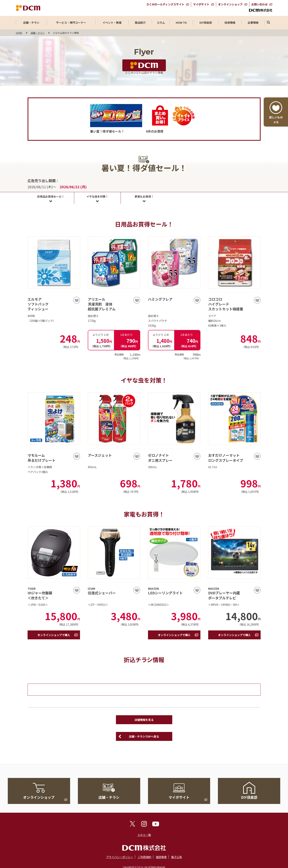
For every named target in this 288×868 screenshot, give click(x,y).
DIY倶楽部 (206, 23)
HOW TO (181, 23)
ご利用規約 (144, 857)
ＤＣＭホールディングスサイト (165, 4)
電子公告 (177, 857)
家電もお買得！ (144, 196)
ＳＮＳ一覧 (144, 835)
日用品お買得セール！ (51, 196)
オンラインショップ (230, 4)
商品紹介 (140, 23)
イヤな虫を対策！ (97, 196)
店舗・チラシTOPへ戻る (144, 736)
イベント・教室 (112, 23)
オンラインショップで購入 (54, 635)
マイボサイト (201, 4)
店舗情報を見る (144, 720)
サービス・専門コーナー (71, 23)
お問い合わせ (259, 4)
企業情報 (253, 23)
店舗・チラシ (31, 23)
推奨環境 (161, 857)
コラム (161, 23)
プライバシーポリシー (120, 857)
